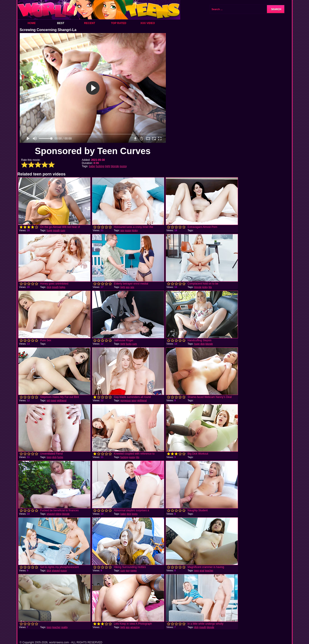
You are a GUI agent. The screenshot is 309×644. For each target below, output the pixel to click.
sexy (134, 400)
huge (49, 230)
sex (122, 230)
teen (49, 457)
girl (48, 400)
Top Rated (119, 23)
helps (62, 287)
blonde (115, 166)
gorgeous (126, 400)
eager (134, 570)
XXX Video (148, 23)
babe (92, 166)
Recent (90, 23)
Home (32, 23)
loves (135, 514)
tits (210, 287)
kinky (135, 230)
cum (63, 230)
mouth (56, 230)
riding (58, 514)
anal (202, 570)
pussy (123, 166)
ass (128, 287)
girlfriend (62, 400)
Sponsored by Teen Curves (93, 151)
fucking (100, 166)
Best (61, 23)
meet (53, 400)
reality (64, 627)
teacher (209, 570)
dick (49, 287)
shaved (51, 514)
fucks (129, 344)
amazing (135, 627)
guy (128, 570)
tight (108, 166)
